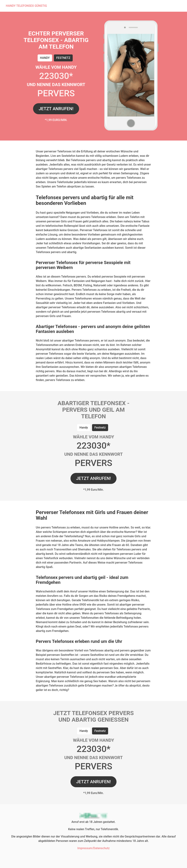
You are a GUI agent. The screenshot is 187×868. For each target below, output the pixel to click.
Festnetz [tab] (63, 58)
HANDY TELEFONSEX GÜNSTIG (26, 6)
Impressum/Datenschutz (94, 848)
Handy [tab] (45, 58)
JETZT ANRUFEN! (56, 109)
